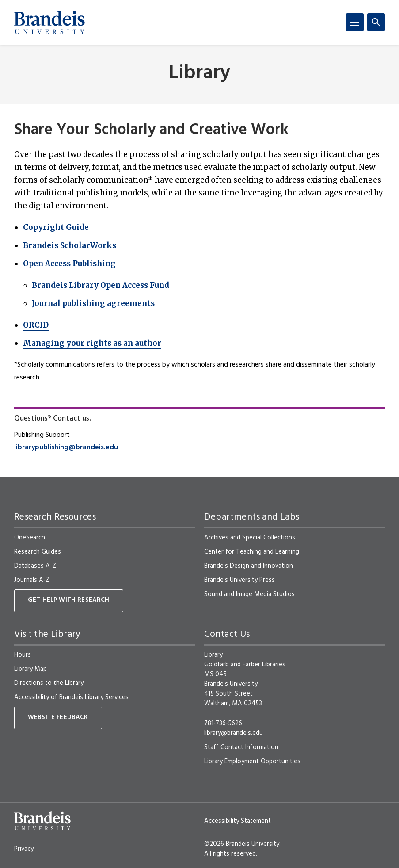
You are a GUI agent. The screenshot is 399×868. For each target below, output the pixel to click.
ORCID (36, 325)
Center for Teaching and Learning (252, 552)
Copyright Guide (56, 227)
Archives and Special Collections (250, 538)
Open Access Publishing (69, 264)
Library (199, 74)
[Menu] (355, 22)
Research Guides (38, 552)
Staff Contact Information (241, 747)
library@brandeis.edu (234, 733)
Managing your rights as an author (92, 343)
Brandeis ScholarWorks (70, 245)
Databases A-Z (35, 566)
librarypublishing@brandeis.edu (66, 447)
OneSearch (30, 538)
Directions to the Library (49, 683)
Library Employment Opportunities (252, 761)
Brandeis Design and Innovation (249, 566)
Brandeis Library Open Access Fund (101, 285)
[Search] (376, 22)
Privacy (24, 849)
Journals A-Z (32, 580)
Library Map (30, 669)
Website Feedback (58, 717)
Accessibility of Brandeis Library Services (71, 697)
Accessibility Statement (237, 821)
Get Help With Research (69, 600)
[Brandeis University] (49, 23)
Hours (23, 655)
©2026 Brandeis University (242, 844)
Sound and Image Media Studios (249, 594)
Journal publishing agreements (93, 303)
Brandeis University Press (239, 580)
